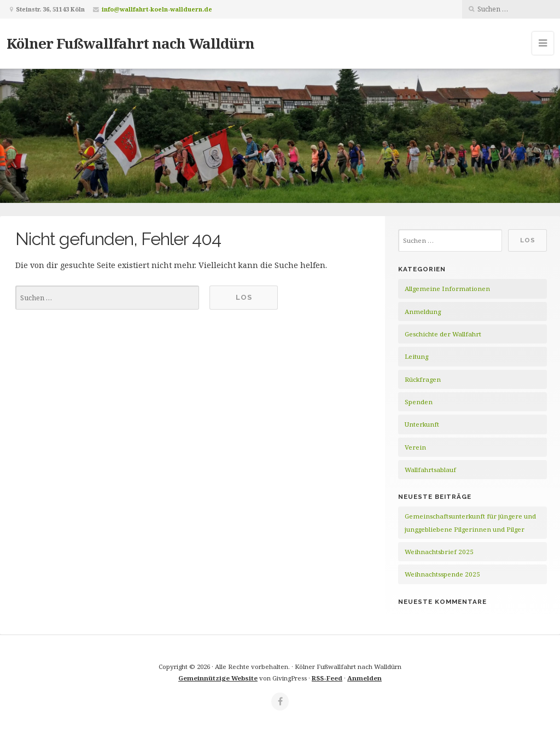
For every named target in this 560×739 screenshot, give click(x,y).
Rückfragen (423, 379)
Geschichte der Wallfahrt (443, 334)
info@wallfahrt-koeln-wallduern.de (157, 9)
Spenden (419, 402)
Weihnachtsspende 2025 (442, 574)
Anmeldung (423, 312)
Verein (415, 447)
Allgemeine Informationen (447, 289)
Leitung (416, 356)
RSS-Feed (327, 678)
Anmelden (364, 678)
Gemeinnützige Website (218, 678)
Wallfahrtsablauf (430, 470)
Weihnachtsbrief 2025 (439, 552)
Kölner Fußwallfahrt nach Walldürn (130, 43)
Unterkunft (422, 424)
